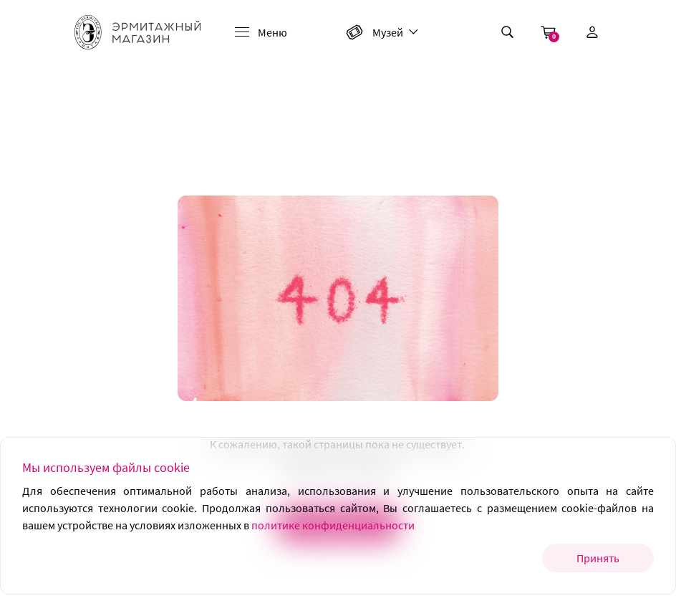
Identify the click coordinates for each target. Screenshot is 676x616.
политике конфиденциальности (333, 525)
